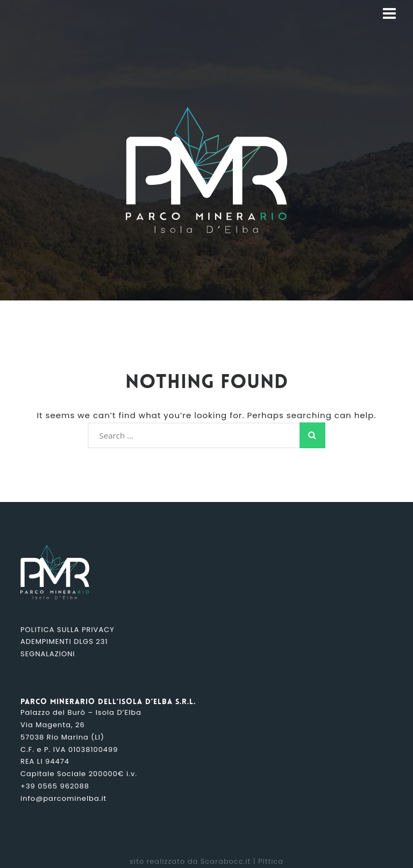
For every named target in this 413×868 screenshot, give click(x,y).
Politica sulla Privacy (67, 630)
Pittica (271, 861)
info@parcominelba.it (63, 798)
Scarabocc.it (226, 861)
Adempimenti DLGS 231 (64, 641)
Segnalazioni (48, 654)
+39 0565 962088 (55, 786)
